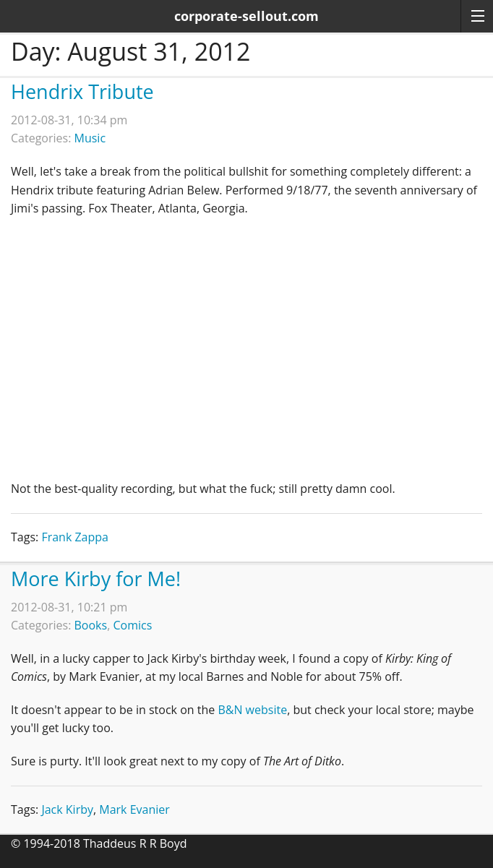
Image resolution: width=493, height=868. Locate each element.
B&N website (252, 710)
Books (91, 625)
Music (90, 138)
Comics (132, 625)
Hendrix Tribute (82, 91)
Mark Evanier (134, 809)
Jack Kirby (67, 809)
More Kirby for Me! (96, 579)
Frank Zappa (75, 537)
